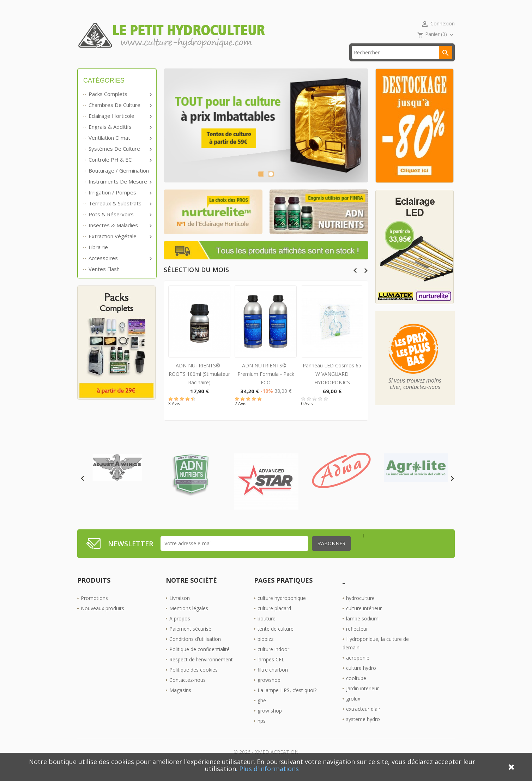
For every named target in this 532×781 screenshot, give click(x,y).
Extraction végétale (120, 247)
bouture (267, 629)
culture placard (274, 619)
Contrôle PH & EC (120, 170)
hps (262, 731)
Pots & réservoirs (120, 225)
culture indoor (273, 660)
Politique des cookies (194, 680)
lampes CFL (271, 670)
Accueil (96, 63)
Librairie (98, 258)
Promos (135, 63)
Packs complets (120, 105)
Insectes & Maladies (120, 236)
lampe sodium (362, 629)
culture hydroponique (282, 609)
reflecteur (357, 639)
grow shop (270, 721)
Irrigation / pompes (120, 203)
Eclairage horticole (120, 127)
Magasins (180, 701)
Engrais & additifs (120, 138)
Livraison (180, 609)
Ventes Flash (104, 280)
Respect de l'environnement (201, 670)
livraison (176, 63)
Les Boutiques (284, 63)
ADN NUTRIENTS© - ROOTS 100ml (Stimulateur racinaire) (199, 385)
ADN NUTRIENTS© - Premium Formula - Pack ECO (266, 385)
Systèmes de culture (120, 160)
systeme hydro (363, 730)
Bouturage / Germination (119, 181)
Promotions (94, 609)
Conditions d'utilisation (195, 650)
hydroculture (360, 609)
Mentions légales (189, 619)
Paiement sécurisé (190, 639)
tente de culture (276, 639)
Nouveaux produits (102, 619)
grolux (353, 709)
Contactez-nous (188, 690)
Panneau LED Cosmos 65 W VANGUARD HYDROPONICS (332, 385)
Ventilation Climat (120, 149)
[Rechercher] (402, 63)
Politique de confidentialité (199, 660)
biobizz (265, 650)
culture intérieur (364, 619)
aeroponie (358, 668)
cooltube (356, 689)
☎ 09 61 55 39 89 (227, 63)
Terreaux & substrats (120, 214)
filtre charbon (273, 680)
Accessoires (120, 269)
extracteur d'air (363, 719)
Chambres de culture (120, 116)
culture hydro (361, 678)
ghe (262, 711)
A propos (180, 629)
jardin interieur (362, 699)
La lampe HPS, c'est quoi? (287, 701)
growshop (269, 690)
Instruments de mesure (120, 192)
